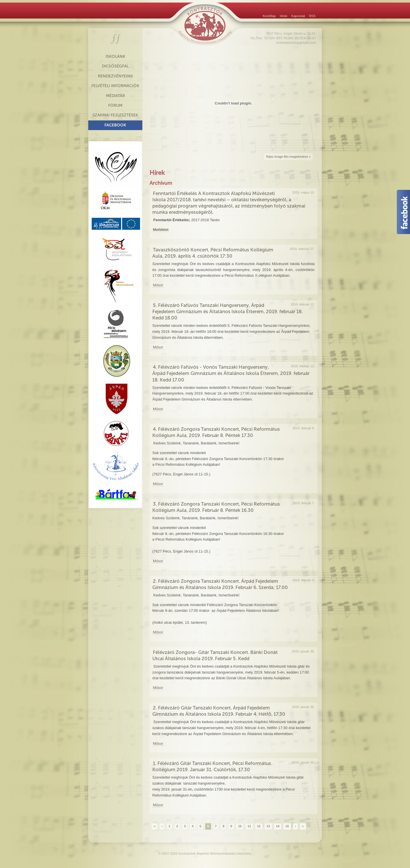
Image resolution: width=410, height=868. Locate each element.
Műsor (158, 285)
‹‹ (154, 826)
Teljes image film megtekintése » (288, 157)
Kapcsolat (298, 16)
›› (303, 826)
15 (287, 826)
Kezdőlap (269, 16)
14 (278, 826)
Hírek (284, 16)
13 (268, 826)
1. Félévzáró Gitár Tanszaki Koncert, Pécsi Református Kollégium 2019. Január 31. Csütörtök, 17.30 (212, 766)
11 (249, 826)
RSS (312, 16)
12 (259, 826)
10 (240, 826)
